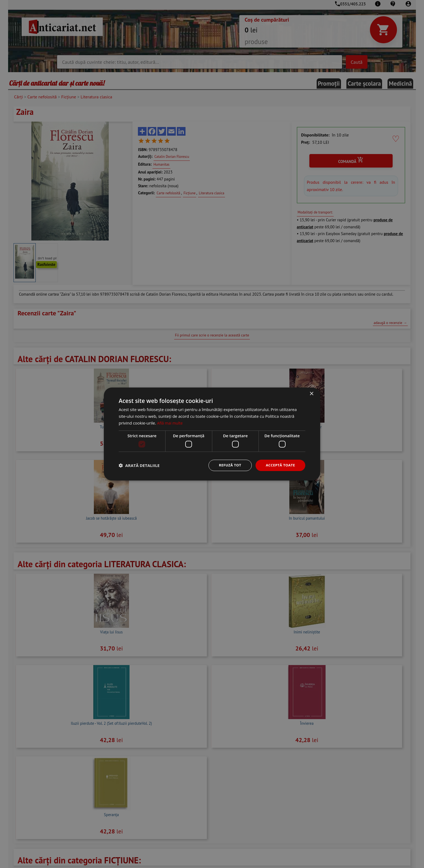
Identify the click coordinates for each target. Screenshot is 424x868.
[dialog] (212, 434)
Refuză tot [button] (227, 465)
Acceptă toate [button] (279, 465)
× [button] (311, 394)
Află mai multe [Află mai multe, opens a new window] (171, 422)
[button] (139, 465)
